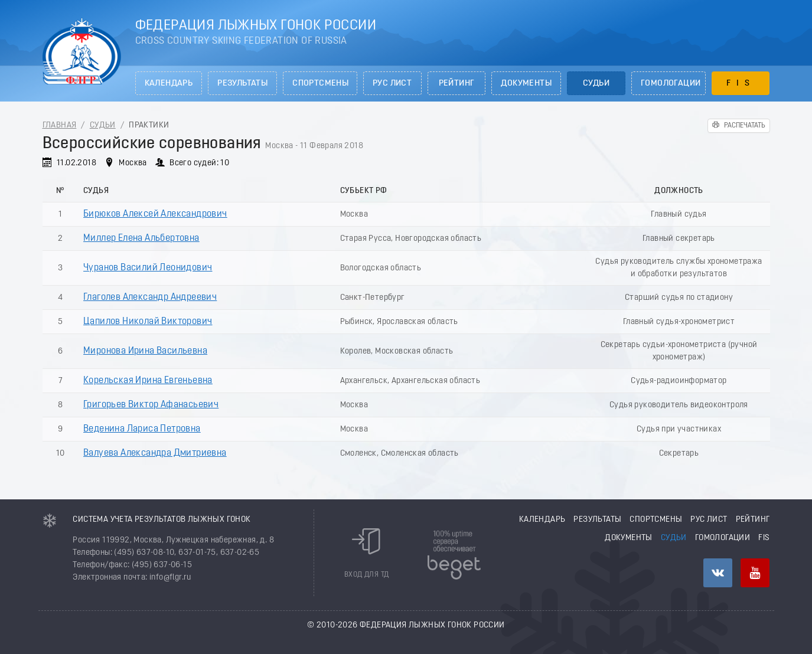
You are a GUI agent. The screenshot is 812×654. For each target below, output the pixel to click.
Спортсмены (320, 84)
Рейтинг (457, 84)
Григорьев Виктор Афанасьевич (151, 405)
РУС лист (392, 84)
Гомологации (671, 84)
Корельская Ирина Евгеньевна (148, 381)
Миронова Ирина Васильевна (145, 351)
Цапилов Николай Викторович (148, 322)
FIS (741, 84)
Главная (60, 125)
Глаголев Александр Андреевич (150, 297)
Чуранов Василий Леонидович (148, 268)
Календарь (169, 84)
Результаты (242, 84)
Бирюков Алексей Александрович (155, 214)
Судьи (596, 84)
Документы (526, 84)
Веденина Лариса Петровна (142, 429)
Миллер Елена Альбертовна (141, 238)
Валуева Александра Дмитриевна (155, 453)
